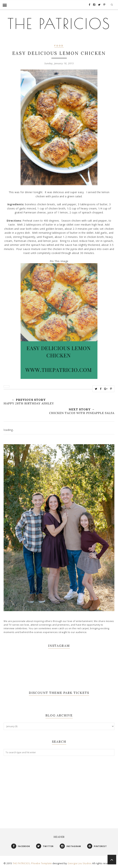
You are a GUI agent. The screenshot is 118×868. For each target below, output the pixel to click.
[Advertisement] (59, 788)
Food (59, 46)
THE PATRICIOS (59, 24)
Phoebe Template (41, 863)
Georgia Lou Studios (80, 863)
